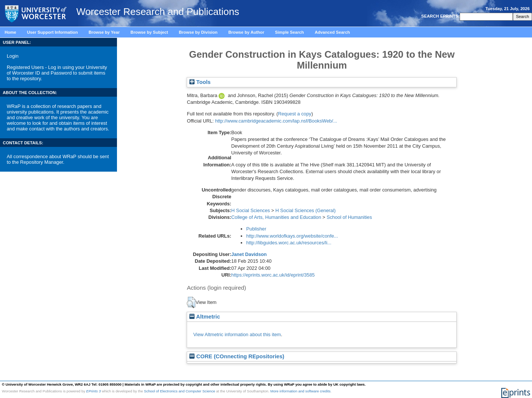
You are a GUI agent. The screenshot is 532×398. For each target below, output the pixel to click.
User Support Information (52, 32)
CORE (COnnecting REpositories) (237, 356)
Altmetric (205, 317)
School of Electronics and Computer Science (180, 391)
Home (10, 32)
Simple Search (290, 32)
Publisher (256, 229)
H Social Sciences (251, 210)
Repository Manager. (42, 162)
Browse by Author (246, 32)
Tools (200, 82)
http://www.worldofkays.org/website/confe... (292, 236)
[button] (191, 302)
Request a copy (294, 114)
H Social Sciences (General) (306, 210)
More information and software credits (300, 391)
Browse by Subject (149, 32)
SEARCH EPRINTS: (440, 16)
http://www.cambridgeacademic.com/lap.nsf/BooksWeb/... (276, 121)
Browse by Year (104, 32)
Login (13, 56)
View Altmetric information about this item (237, 334)
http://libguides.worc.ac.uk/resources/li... (289, 243)
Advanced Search (332, 32)
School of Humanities (349, 217)
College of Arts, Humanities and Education (276, 217)
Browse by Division (198, 32)
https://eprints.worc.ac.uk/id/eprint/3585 (273, 275)
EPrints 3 (94, 391)
